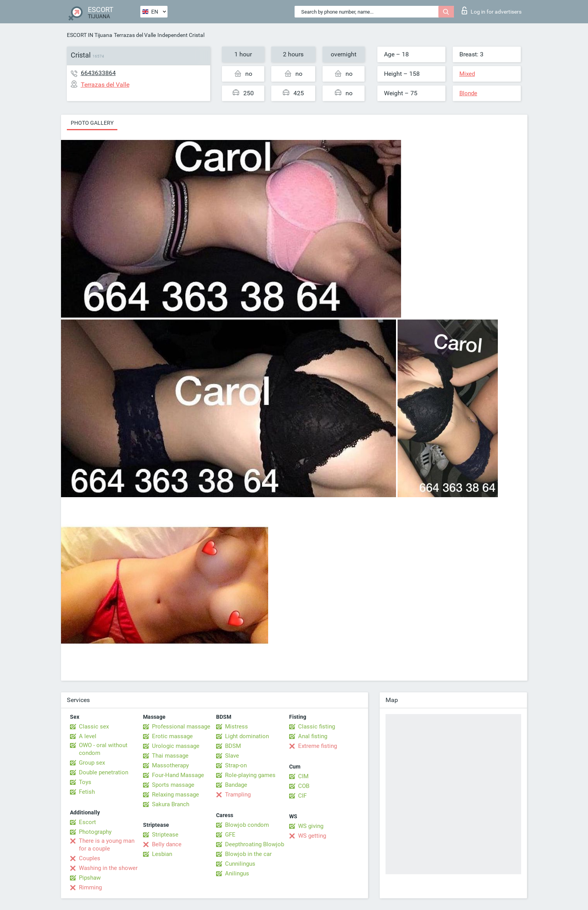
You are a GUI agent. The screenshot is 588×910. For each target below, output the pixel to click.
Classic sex (94, 727)
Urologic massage (176, 746)
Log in (492, 10)
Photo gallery (92, 123)
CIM (303, 776)
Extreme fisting (318, 746)
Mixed (467, 74)
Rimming (90, 887)
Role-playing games (250, 775)
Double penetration (104, 772)
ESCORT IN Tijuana (90, 35)
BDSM (233, 746)
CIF (302, 796)
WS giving (311, 826)
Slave (232, 756)
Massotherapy (170, 765)
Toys (85, 782)
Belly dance (167, 844)
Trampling (238, 795)
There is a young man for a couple (107, 845)
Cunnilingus (240, 864)
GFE (230, 835)
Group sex (92, 763)
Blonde (468, 93)
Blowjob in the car (248, 854)
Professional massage (181, 727)
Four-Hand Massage (178, 775)
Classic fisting (317, 727)
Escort (87, 822)
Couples (90, 858)
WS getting (312, 836)
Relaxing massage (175, 795)
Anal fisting (313, 736)
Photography (95, 832)
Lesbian (162, 854)
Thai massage (170, 756)
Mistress (236, 727)
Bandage (236, 785)
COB (304, 786)
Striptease (165, 835)
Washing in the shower (108, 868)
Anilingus (237, 873)
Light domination (247, 736)
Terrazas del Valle (135, 35)
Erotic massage (172, 736)
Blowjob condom (247, 825)
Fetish (87, 792)
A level (88, 736)
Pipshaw (90, 878)
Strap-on (236, 765)
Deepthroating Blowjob (255, 844)
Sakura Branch (171, 804)
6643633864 (98, 73)
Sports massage (173, 785)
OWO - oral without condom (103, 749)
